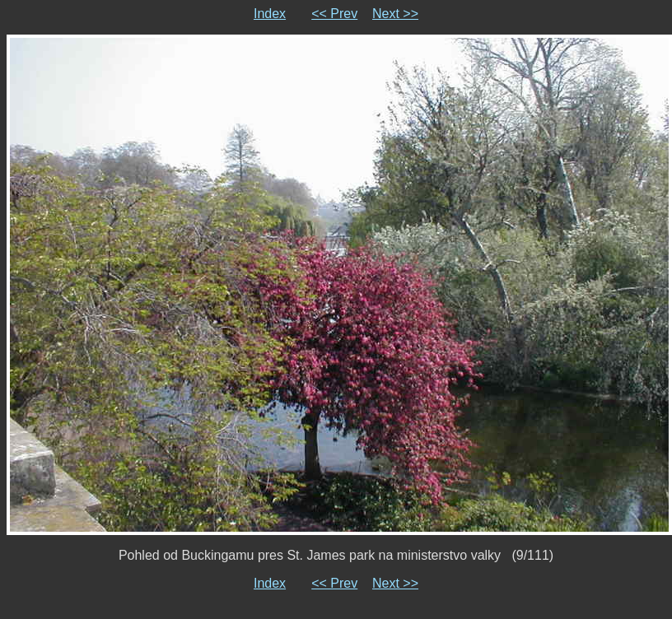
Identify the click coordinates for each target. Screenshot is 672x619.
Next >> (395, 14)
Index (270, 14)
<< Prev (334, 14)
